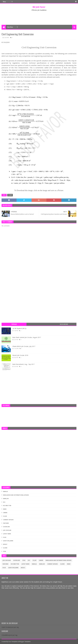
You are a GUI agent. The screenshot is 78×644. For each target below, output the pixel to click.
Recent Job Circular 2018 (20, 355)
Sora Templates (13, 642)
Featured (6, 523)
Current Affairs (8, 520)
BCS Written (7, 506)
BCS (4, 502)
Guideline (6, 527)
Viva (4, 551)
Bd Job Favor (39, 7)
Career (5, 513)
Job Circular (7, 530)
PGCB (5, 537)
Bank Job (6, 499)
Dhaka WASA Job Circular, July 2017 (24, 346)
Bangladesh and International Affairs (16, 495)
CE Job (10, 195)
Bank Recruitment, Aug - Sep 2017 (23, 364)
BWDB (5, 509)
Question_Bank (8, 541)
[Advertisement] (39, 18)
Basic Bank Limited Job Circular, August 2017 (27, 337)
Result (5, 544)
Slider (5, 548)
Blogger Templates (25, 642)
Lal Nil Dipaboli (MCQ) (19, 328)
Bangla (5, 492)
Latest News (7, 534)
